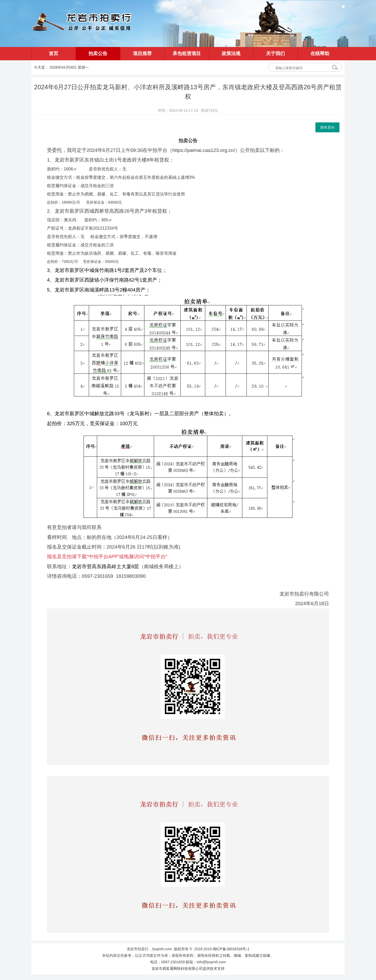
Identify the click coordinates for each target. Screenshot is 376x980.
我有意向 (327, 127)
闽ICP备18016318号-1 (231, 949)
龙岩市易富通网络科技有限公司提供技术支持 (188, 969)
